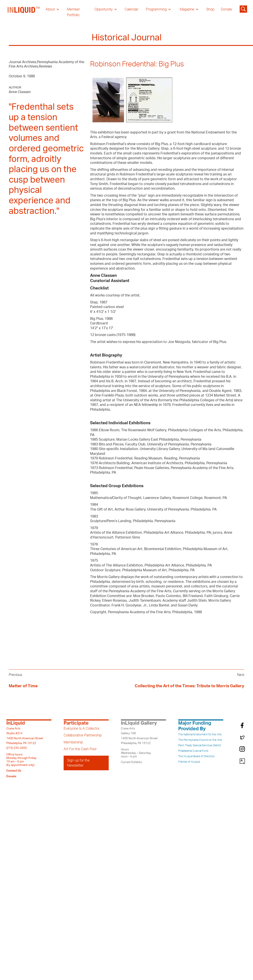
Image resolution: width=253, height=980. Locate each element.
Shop (210, 9)
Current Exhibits (131, 762)
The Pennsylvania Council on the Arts (200, 740)
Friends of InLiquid (189, 762)
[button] (52, 9)
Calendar (131, 9)
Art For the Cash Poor (80, 749)
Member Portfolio (73, 12)
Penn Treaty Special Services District (200, 745)
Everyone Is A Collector (82, 729)
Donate (226, 9)
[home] (24, 12)
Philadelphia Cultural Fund (193, 751)
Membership (73, 742)
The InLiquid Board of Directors (196, 756)
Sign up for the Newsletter (78, 763)
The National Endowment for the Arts (200, 734)
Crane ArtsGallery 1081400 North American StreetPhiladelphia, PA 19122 (139, 736)
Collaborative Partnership (83, 735)
